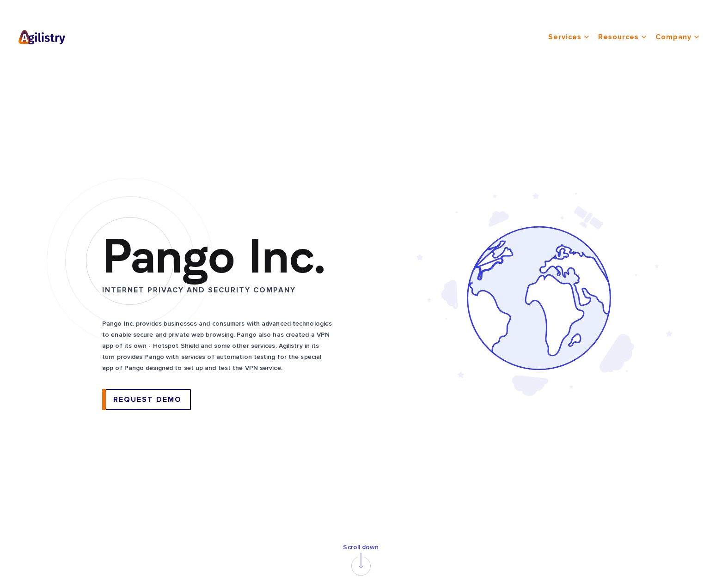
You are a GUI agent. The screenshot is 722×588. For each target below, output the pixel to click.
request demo (147, 400)
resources (622, 37)
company (677, 37)
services (569, 37)
